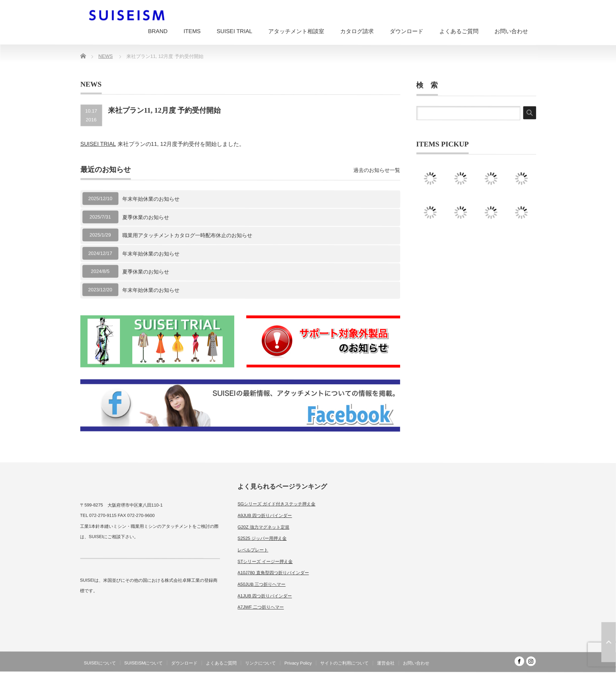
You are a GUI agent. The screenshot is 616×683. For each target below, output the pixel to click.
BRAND (158, 31)
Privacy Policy (298, 663)
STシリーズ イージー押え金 (265, 561)
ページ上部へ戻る (608, 642)
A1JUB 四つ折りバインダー (265, 596)
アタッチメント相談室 (296, 31)
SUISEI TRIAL (234, 31)
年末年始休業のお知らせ (151, 199)
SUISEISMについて (144, 663)
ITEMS (192, 31)
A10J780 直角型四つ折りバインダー (273, 573)
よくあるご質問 (459, 31)
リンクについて (260, 663)
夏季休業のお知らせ (146, 217)
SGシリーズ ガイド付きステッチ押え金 (276, 504)
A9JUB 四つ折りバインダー (265, 515)
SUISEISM (501, 677)
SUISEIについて (100, 663)
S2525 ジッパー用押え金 (262, 538)
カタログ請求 (357, 31)
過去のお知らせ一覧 (377, 170)
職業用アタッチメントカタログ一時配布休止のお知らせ (187, 235)
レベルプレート (253, 550)
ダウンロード (407, 31)
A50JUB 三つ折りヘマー (261, 584)
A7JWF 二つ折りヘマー (261, 607)
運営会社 (386, 663)
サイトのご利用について (344, 663)
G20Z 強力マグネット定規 (263, 527)
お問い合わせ (511, 31)
